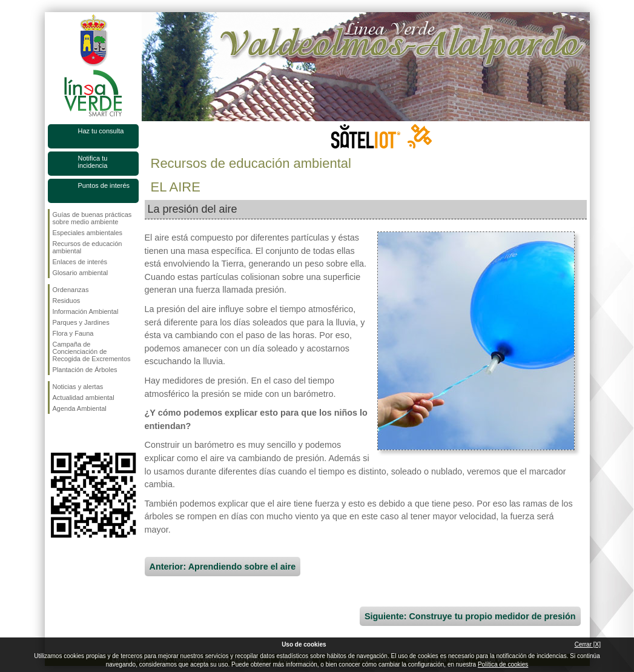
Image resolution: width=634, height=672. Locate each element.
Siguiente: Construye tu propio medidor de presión (470, 616)
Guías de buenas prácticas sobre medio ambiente (92, 218)
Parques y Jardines (81, 322)
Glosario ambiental (81, 273)
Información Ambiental (86, 311)
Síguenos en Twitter (75, 433)
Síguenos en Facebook (55, 433)
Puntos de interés (104, 185)
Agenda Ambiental (80, 408)
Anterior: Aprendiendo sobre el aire (223, 567)
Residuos (67, 301)
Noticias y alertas (78, 387)
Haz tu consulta (101, 131)
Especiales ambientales (88, 233)
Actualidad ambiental (84, 398)
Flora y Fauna (73, 333)
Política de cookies (503, 664)
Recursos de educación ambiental (88, 247)
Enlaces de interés (80, 262)
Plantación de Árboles (85, 370)
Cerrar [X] (588, 644)
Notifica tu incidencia (93, 162)
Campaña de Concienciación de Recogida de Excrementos (92, 351)
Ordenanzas (71, 290)
